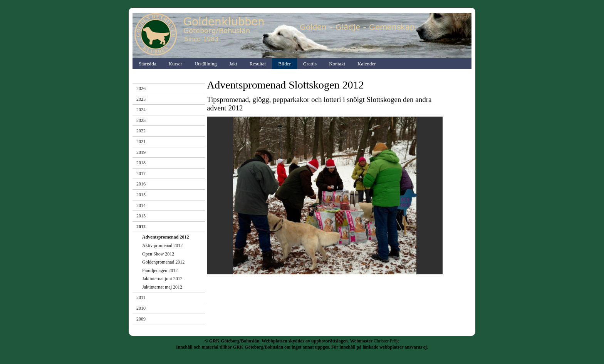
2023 (141, 120)
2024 (141, 110)
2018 (141, 163)
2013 (141, 216)
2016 (141, 184)
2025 (141, 99)
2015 (141, 195)
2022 (141, 131)
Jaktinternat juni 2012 (162, 279)
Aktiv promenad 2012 (162, 245)
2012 (141, 227)
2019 (141, 152)
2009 (141, 319)
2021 (141, 142)
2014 (141, 205)
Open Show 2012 (158, 254)
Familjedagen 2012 (160, 270)
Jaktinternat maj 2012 (162, 287)
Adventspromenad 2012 (165, 237)
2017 (141, 174)
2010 (141, 308)
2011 (141, 297)
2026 (141, 88)
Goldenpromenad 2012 (163, 262)
